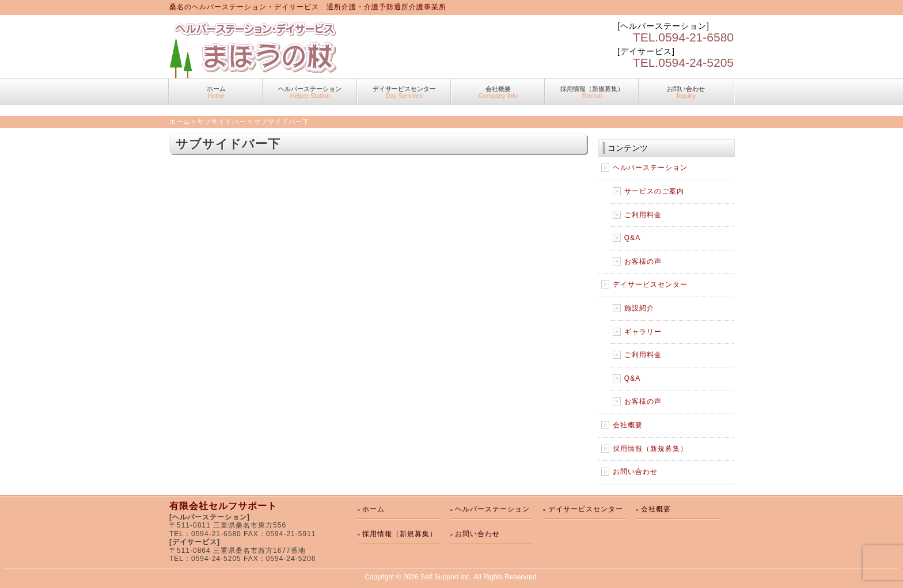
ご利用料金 (643, 215)
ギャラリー (643, 332)
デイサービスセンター (404, 92)
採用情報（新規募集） (592, 92)
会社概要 (498, 92)
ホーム (216, 92)
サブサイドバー (222, 122)
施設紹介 (639, 308)
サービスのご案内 (654, 191)
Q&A (632, 238)
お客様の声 (643, 261)
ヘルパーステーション (310, 92)
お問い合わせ (686, 92)
